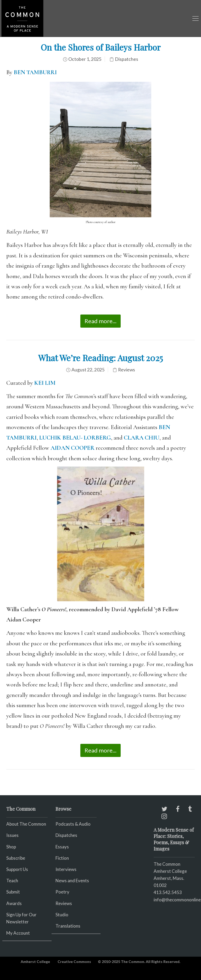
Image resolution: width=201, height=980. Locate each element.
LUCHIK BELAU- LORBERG (75, 438)
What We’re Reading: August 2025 (100, 358)
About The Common (26, 824)
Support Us (17, 869)
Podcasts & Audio (73, 824)
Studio (62, 915)
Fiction (62, 858)
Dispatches (127, 59)
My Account (18, 933)
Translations (68, 926)
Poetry (62, 892)
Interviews (66, 869)
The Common (167, 864)
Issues (12, 835)
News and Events (72, 881)
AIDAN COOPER (72, 448)
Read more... (100, 321)
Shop (11, 847)
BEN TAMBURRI (35, 72)
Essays (62, 847)
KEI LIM (45, 383)
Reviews (127, 370)
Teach (12, 881)
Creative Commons (74, 962)
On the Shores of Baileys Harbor (101, 47)
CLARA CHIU (142, 438)
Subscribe (16, 858)
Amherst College (35, 962)
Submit (13, 892)
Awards (14, 903)
